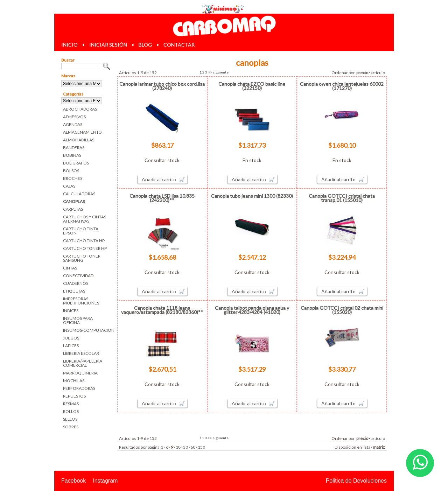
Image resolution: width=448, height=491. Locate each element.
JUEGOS (71, 338)
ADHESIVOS (74, 117)
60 (193, 447)
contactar (179, 45)
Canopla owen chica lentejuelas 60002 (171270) (342, 86)
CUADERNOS (76, 283)
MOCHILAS (74, 381)
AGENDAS (73, 124)
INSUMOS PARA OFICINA (78, 320)
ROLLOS (71, 411)
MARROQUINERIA (80, 373)
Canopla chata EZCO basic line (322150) (252, 86)
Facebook (73, 481)
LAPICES (71, 346)
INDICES (71, 311)
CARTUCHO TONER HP (85, 248)
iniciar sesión (108, 45)
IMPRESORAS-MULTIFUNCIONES (81, 301)
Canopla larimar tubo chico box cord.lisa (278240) (162, 86)
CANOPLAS (74, 201)
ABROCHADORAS (80, 109)
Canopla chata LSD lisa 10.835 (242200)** (162, 198)
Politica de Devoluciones (356, 481)
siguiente (221, 72)
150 (201, 447)
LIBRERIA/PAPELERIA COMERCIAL (83, 363)
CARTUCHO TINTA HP (84, 241)
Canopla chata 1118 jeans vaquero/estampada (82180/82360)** (162, 310)
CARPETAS (73, 209)
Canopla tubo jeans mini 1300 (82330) (252, 196)
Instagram (105, 481)
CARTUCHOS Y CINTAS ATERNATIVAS (85, 219)
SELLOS (70, 419)
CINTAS (70, 268)
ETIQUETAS (74, 291)
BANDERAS (74, 148)
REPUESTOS (74, 396)
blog (145, 45)
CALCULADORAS (79, 194)
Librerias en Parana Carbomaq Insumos (224, 26)
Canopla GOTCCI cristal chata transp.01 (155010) (342, 198)
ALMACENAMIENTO (82, 132)
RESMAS (71, 404)
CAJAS (69, 186)
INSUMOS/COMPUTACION (87, 330)
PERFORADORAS (79, 388)
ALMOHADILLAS (79, 140)
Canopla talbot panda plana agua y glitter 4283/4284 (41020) (252, 310)
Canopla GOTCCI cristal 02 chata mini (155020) (342, 310)
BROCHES (73, 178)
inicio (69, 45)
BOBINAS (72, 155)
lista (366, 447)
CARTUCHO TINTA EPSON (81, 231)
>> (210, 72)
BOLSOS (71, 171)
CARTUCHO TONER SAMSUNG (82, 258)
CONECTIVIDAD (78, 276)
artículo (378, 73)
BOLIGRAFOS (76, 163)
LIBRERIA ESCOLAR (81, 353)
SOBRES (71, 427)
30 (185, 447)
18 (178, 447)
